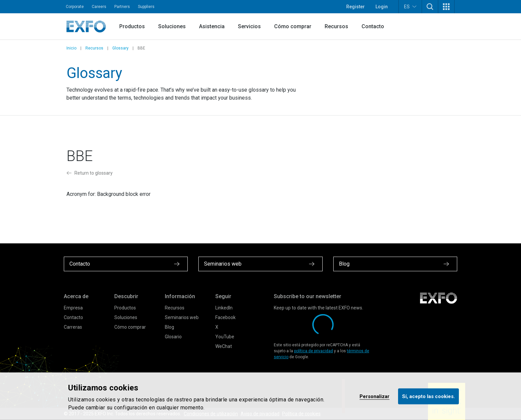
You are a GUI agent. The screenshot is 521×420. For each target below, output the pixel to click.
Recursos (336, 26)
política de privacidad (313, 351)
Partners (122, 7)
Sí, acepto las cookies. (428, 396)
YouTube (225, 337)
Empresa (73, 308)
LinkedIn (224, 308)
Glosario (173, 337)
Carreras (73, 327)
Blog (169, 327)
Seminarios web (182, 317)
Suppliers (146, 7)
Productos (132, 26)
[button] (430, 7)
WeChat (224, 346)
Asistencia (212, 26)
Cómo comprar (293, 26)
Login (382, 7)
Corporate (75, 7)
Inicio (71, 48)
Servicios (249, 26)
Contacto (373, 26)
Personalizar (374, 396)
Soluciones (172, 26)
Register (356, 7)
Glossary (120, 48)
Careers (99, 7)
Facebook (225, 317)
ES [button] (410, 6)
